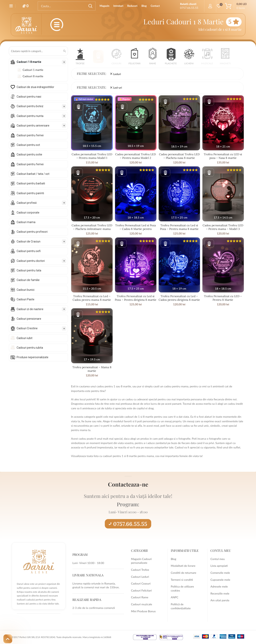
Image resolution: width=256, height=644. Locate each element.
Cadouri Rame (140, 597)
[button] (80, 58)
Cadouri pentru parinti (30, 193)
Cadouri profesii (27, 203)
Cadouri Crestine (27, 328)
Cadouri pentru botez (30, 106)
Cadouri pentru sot (28, 145)
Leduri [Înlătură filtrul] (117, 74)
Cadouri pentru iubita (30, 348)
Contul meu (217, 559)
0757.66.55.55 (128, 524)
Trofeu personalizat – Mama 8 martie (92, 369)
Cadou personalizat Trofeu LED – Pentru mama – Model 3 (223, 227)
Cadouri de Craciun (28, 241)
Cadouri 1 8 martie (29, 62)
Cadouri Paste (25, 299)
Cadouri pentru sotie (29, 154)
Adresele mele (219, 586)
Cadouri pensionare (29, 319)
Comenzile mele (220, 573)
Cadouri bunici (25, 290)
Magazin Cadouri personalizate (141, 561)
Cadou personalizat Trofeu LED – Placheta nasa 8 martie (179, 156)
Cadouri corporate (28, 213)
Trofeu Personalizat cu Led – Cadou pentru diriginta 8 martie (179, 298)
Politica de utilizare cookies (182, 588)
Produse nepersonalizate (32, 357)
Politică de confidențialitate (181, 606)
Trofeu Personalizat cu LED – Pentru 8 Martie (223, 298)
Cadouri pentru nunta (30, 116)
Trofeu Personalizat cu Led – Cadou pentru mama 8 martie (92, 298)
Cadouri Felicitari (141, 590)
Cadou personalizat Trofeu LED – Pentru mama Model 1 (92, 156)
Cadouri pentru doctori (31, 261)
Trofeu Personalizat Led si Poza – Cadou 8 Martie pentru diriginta (135, 229)
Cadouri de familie (28, 280)
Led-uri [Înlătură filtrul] (118, 88)
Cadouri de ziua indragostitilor (35, 87)
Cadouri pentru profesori (32, 232)
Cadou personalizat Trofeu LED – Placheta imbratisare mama (92, 227)
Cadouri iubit (24, 338)
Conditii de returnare (184, 573)
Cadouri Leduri (140, 577)
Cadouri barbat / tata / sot (33, 174)
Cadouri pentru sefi (29, 251)
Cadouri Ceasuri (141, 583)
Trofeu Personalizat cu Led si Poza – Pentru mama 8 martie (179, 227)
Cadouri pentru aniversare (33, 126)
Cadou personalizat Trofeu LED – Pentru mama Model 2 (135, 156)
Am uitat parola (220, 600)
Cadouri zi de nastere (30, 309)
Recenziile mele (220, 593)
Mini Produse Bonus (143, 611)
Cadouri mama (26, 222)
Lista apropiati (219, 566)
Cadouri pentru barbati (31, 183)
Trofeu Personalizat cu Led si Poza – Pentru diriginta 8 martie (136, 298)
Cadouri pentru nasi (29, 97)
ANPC (175, 597)
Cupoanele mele (220, 580)
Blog (173, 559)
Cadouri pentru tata (29, 270)
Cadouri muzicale (141, 604)
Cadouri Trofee (140, 570)
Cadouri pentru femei (30, 135)
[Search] (67, 6)
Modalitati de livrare (183, 566)
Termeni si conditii (182, 580)
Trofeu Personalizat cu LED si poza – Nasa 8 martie (223, 156)
